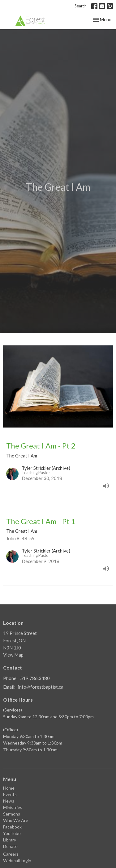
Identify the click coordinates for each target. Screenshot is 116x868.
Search (81, 6)
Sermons (12, 814)
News (9, 801)
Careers (11, 854)
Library (10, 840)
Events (10, 794)
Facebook (12, 827)
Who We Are (16, 820)
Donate (10, 846)
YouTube (12, 833)
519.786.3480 (35, 678)
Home (9, 788)
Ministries (13, 807)
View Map (13, 655)
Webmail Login (17, 860)
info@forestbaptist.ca (41, 687)
